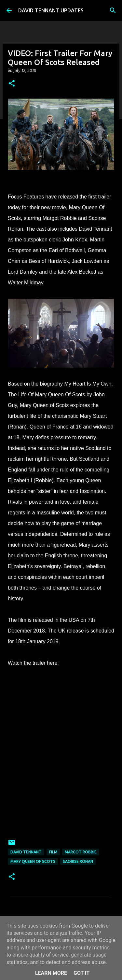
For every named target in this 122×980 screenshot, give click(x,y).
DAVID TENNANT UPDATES (51, 10)
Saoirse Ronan (78, 861)
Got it (81, 973)
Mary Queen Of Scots (33, 861)
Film (53, 852)
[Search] (113, 10)
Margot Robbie (81, 852)
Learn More (51, 973)
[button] (12, 84)
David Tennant (26, 852)
